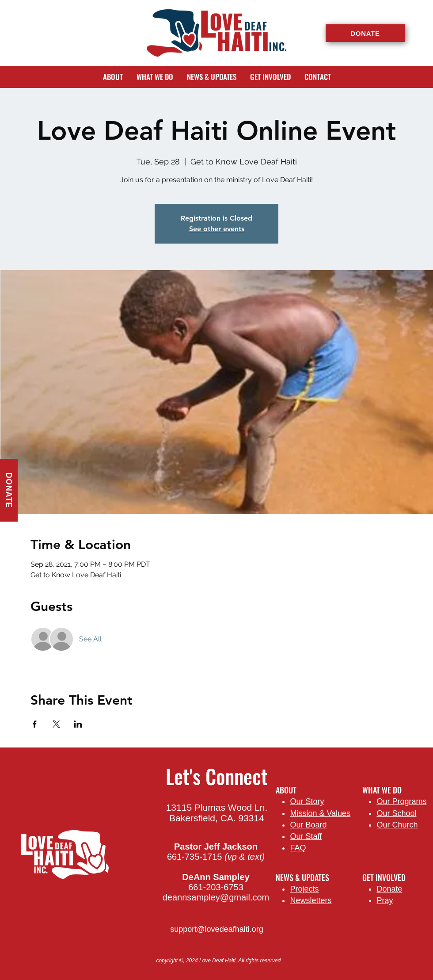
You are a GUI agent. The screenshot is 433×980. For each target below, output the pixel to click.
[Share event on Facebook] (35, 724)
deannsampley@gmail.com (216, 897)
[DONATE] (365, 33)
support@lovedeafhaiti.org (216, 929)
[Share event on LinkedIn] (78, 724)
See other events (217, 229)
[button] (113, 77)
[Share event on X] (56, 724)
